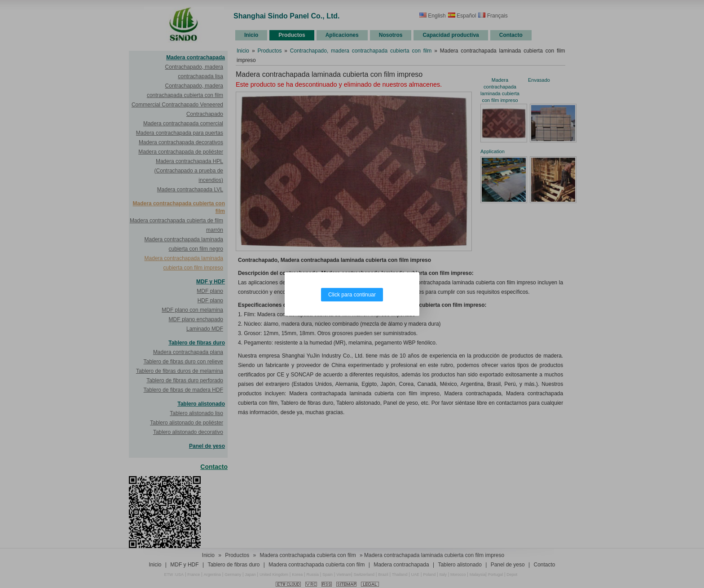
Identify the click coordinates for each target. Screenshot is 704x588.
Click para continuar (352, 295)
